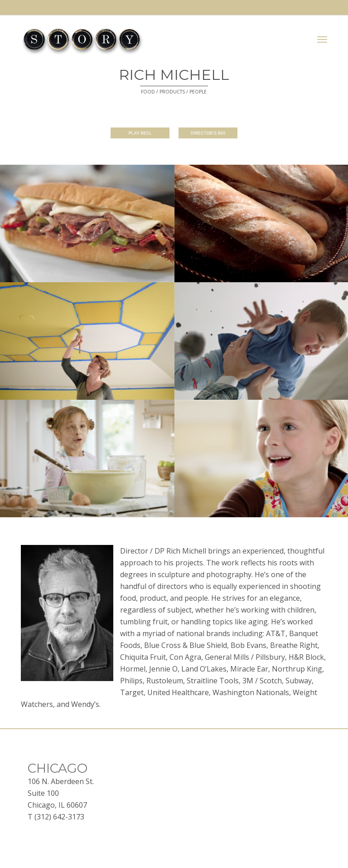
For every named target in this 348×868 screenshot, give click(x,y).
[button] (322, 39)
